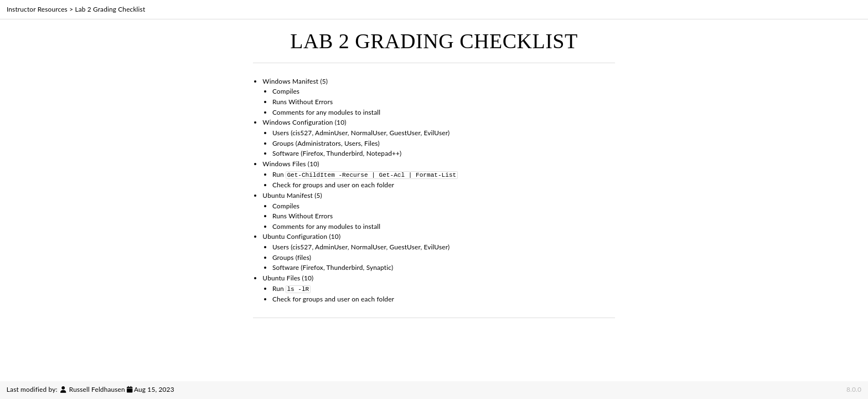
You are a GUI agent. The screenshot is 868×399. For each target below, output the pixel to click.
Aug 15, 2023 (154, 389)
